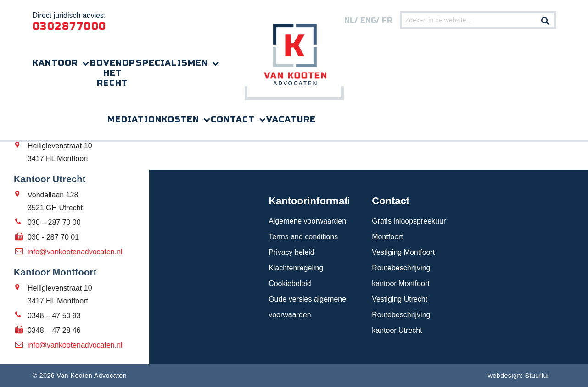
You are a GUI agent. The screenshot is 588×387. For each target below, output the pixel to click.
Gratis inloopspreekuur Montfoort (409, 229)
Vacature (291, 119)
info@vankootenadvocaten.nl (75, 252)
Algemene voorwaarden (307, 221)
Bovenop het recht (113, 73)
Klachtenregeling (296, 268)
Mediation (134, 119)
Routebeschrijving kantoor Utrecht (401, 322)
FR (387, 20)
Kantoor (55, 63)
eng (368, 20)
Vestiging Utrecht (400, 299)
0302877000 (70, 27)
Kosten (180, 119)
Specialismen (172, 63)
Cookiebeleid (290, 283)
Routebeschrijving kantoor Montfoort (401, 276)
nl (349, 20)
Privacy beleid (291, 252)
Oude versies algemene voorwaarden (307, 307)
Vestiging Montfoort (403, 252)
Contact (233, 119)
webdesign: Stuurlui (518, 376)
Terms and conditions (303, 237)
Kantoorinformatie (309, 201)
